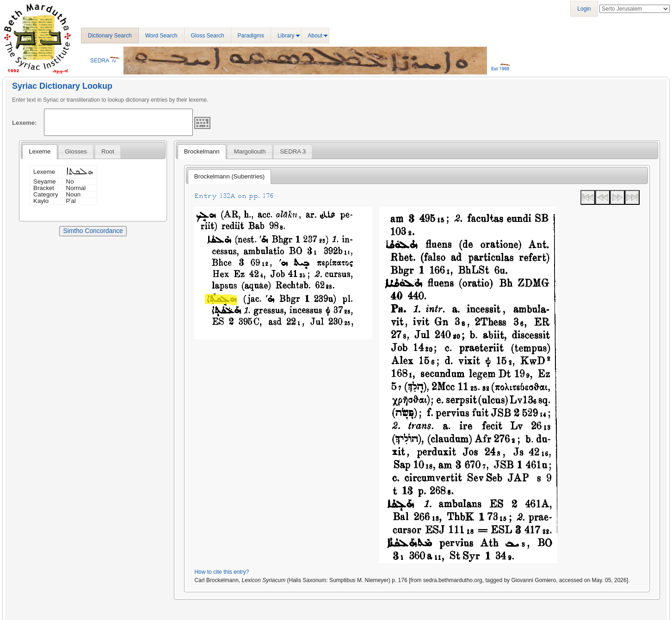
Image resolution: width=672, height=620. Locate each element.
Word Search (161, 36)
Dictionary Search (110, 36)
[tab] (40, 152)
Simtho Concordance (93, 231)
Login (584, 9)
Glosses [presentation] (76, 151)
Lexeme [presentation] (40, 151)
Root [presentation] (108, 151)
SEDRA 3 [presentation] (293, 151)
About (315, 36)
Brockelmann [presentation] (202, 151)
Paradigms (251, 36)
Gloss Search (208, 36)
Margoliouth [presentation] (250, 151)
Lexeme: (25, 123)
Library (286, 36)
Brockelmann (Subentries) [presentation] (229, 176)
